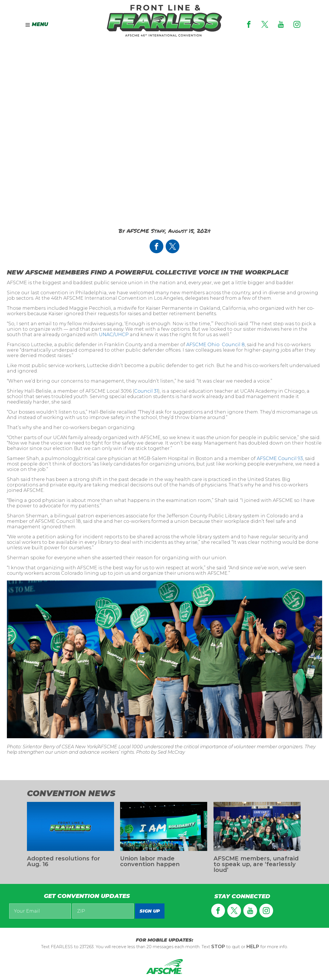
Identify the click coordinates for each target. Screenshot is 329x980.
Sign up (150, 911)
